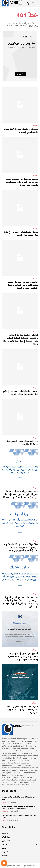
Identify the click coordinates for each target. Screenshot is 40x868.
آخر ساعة (35, 125)
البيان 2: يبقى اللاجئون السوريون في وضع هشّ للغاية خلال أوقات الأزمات (20, 393)
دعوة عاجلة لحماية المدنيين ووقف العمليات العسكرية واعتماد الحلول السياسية (23, 709)
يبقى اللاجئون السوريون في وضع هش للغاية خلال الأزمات (22, 443)
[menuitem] (20, 856)
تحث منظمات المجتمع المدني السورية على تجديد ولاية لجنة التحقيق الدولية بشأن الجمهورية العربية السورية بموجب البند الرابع (21, 602)
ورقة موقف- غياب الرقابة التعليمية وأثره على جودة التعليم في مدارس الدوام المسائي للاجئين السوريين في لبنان (20, 547)
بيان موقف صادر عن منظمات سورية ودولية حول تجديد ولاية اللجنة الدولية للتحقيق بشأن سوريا (21, 182)
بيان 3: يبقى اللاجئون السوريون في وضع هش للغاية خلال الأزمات (21, 233)
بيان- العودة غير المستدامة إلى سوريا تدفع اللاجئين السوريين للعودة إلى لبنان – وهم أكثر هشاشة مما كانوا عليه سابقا (21, 494)
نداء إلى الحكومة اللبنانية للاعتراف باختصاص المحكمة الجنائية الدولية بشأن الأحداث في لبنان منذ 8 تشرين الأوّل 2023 (20, 340)
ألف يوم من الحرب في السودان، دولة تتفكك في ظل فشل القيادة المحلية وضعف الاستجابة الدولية (22, 656)
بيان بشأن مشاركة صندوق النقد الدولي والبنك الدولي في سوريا (21, 130)
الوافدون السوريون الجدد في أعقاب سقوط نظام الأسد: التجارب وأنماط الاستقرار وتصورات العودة (23, 285)
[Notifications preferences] (4, 863)
